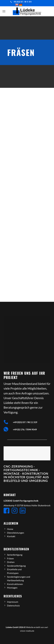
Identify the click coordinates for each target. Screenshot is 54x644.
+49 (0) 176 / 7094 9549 (25, 429)
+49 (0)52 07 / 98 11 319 (25, 422)
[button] (4, 11)
